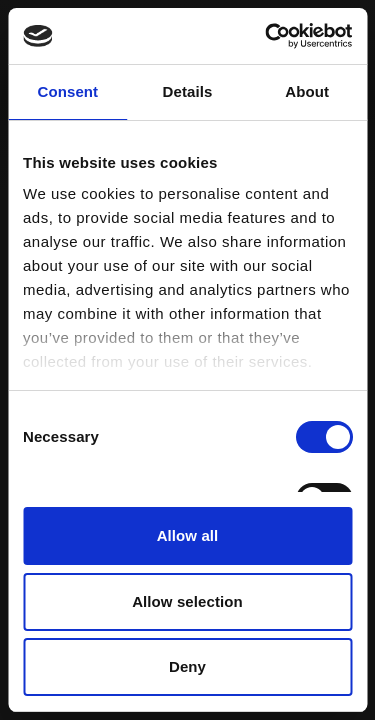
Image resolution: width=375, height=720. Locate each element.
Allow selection (187, 601)
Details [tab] (188, 91)
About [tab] (307, 91)
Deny (187, 666)
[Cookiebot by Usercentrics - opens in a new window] (267, 36)
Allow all (188, 535)
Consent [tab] (67, 91)
